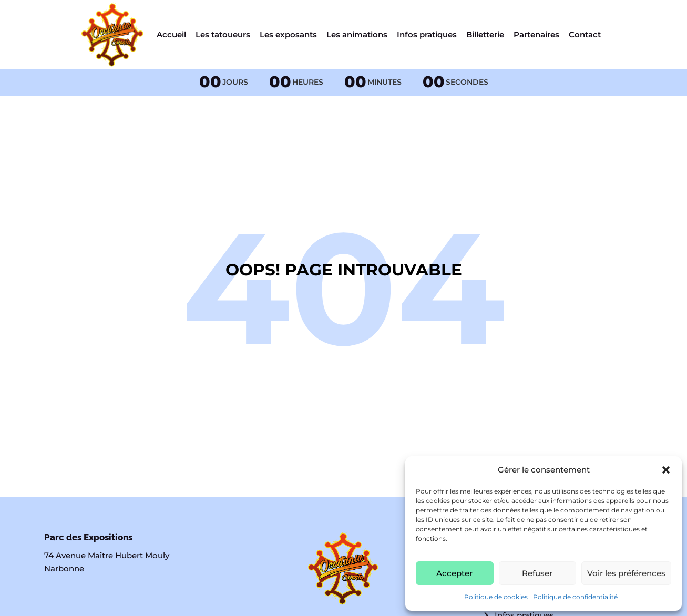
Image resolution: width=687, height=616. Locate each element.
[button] (666, 470)
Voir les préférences (626, 573)
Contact (585, 34)
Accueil (171, 34)
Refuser (537, 573)
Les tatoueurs (223, 34)
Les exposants (288, 34)
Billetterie (485, 34)
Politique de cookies (496, 597)
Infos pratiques (427, 34)
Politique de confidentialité (575, 597)
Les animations (357, 34)
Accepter (454, 573)
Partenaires (536, 34)
